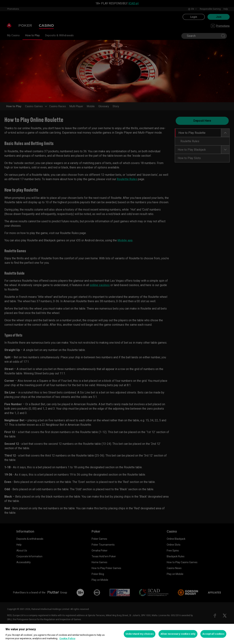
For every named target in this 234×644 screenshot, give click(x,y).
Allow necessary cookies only (178, 634)
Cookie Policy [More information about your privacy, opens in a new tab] (67, 638)
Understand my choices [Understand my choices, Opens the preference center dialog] (140, 634)
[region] (117, 634)
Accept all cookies (213, 634)
